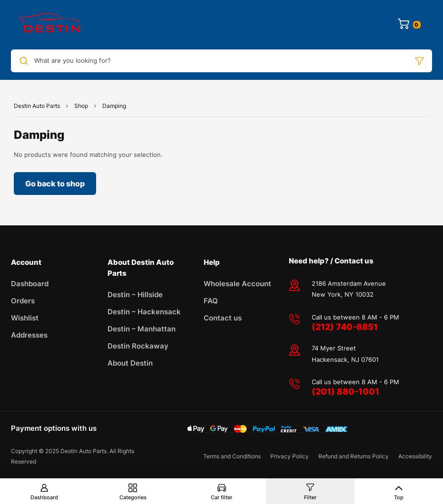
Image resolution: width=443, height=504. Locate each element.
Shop (81, 106)
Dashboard (44, 497)
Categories (133, 497)
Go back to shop (55, 184)
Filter (310, 497)
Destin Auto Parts (37, 106)
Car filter (221, 497)
